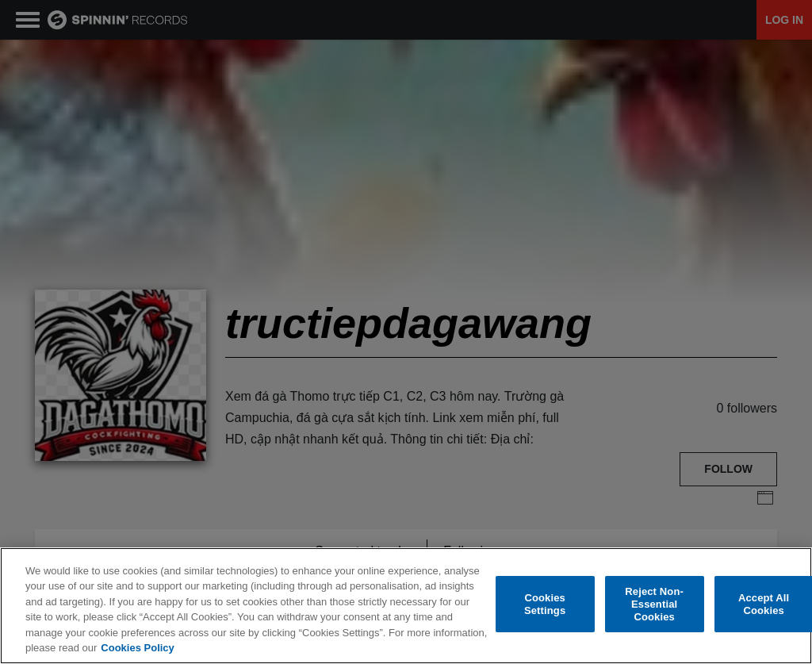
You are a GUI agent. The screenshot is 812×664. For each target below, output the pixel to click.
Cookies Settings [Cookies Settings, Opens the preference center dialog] (545, 605)
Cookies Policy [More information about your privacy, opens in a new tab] (137, 649)
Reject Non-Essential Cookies (654, 605)
